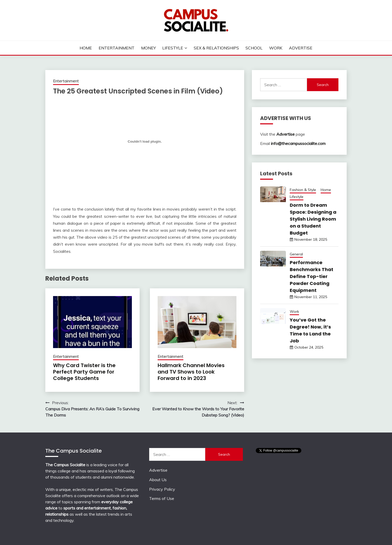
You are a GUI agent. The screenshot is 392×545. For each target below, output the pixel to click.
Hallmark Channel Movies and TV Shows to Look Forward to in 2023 (191, 372)
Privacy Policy (162, 489)
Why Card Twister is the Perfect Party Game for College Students (84, 372)
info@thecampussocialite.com (298, 143)
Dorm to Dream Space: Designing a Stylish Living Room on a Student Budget (313, 219)
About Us (158, 480)
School (254, 48)
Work (276, 48)
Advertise (301, 48)
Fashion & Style (303, 190)
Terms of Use (162, 498)
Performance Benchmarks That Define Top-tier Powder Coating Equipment (312, 276)
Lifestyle (173, 48)
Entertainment (117, 48)
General (296, 254)
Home (86, 48)
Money (148, 48)
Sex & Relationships (216, 48)
